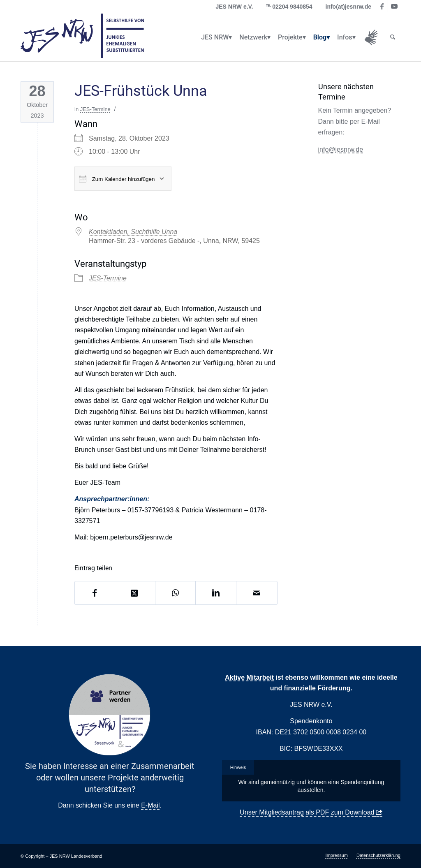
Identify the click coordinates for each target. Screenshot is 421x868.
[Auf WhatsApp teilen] (176, 593)
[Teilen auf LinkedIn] (216, 593)
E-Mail (150, 805)
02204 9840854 (292, 7)
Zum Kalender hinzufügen (117, 179)
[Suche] (393, 37)
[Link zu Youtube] (394, 6)
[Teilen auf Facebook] (94, 593)
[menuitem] (215, 37)
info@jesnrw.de (341, 149)
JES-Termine (95, 109)
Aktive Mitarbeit (249, 677)
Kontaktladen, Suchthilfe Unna (133, 232)
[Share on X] (134, 593)
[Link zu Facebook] (382, 6)
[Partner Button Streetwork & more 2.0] (110, 715)
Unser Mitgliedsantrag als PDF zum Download (307, 812)
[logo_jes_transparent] (82, 37)
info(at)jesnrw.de (349, 7)
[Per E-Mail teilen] (257, 593)
